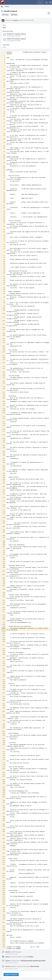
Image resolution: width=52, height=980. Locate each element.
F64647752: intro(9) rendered (16, 39)
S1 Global (30, 957)
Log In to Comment (11, 974)
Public (15, 15)
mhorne (16, 20)
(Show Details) (35, 966)
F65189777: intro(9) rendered (16, 34)
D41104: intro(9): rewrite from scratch (33, 961)
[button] (50, 2)
